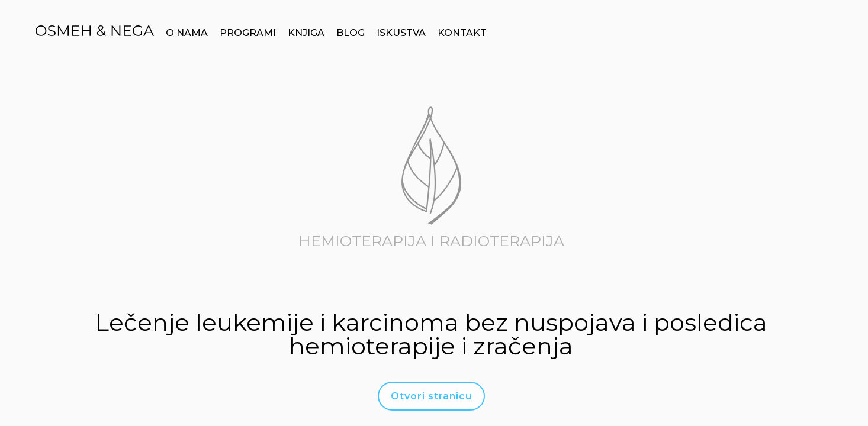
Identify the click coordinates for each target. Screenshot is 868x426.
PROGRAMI (248, 33)
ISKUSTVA (401, 33)
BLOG (351, 33)
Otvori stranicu (431, 396)
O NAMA (187, 33)
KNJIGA (306, 33)
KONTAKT (462, 33)
